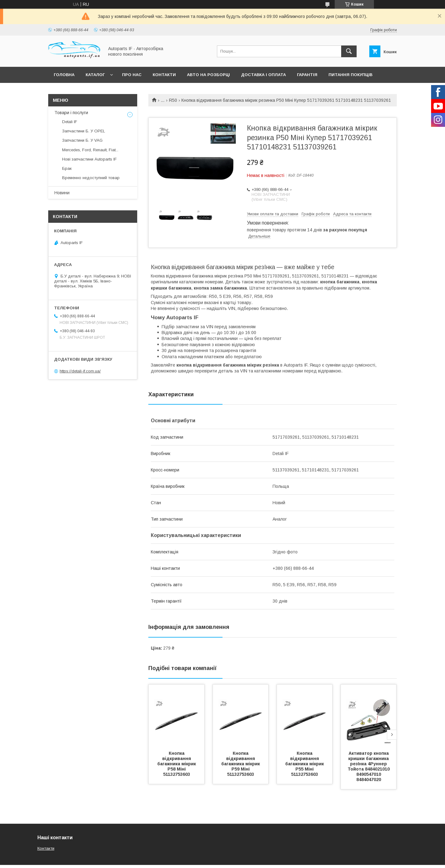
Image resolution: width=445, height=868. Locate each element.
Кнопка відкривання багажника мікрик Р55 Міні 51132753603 (305, 764)
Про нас (132, 75)
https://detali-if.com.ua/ (80, 371)
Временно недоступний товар (91, 178)
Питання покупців (350, 75)
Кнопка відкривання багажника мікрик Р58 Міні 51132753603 (177, 764)
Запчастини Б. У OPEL (84, 131)
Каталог (95, 75)
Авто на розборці (208, 75)
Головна (64, 75)
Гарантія (307, 75)
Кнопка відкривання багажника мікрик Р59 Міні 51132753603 (241, 764)
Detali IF (70, 122)
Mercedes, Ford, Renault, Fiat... (90, 150)
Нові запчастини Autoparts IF (89, 159)
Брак (67, 168)
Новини (62, 193)
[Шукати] (349, 51)
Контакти (164, 75)
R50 (173, 100)
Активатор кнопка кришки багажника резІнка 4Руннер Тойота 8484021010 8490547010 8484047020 (369, 766)
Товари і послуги (71, 113)
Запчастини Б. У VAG (82, 140)
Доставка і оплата (263, 75)
